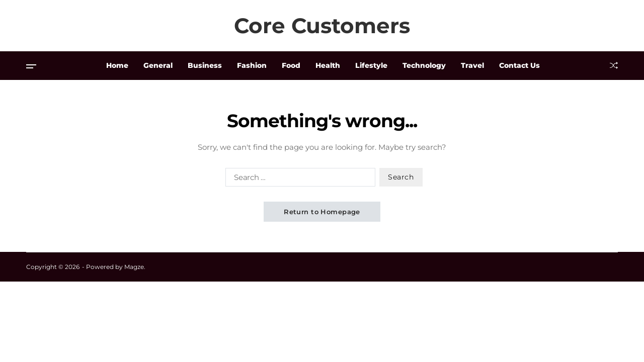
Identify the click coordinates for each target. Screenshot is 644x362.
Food (291, 65)
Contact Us (519, 65)
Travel (472, 65)
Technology (424, 65)
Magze (134, 267)
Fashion (252, 65)
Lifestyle (371, 65)
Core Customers (322, 26)
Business (205, 65)
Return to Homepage (322, 212)
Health (328, 65)
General (158, 65)
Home (117, 65)
